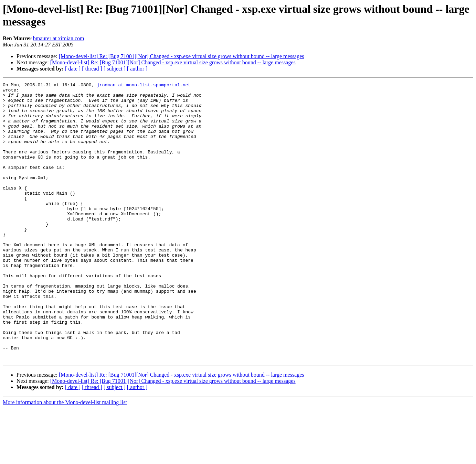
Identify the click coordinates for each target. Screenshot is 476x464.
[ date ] (73, 69)
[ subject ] (115, 69)
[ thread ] (92, 69)
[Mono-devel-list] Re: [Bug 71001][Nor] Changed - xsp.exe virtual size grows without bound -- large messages (182, 56)
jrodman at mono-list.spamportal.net (144, 86)
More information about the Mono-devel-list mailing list (65, 458)
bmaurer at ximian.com (59, 38)
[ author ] (137, 69)
